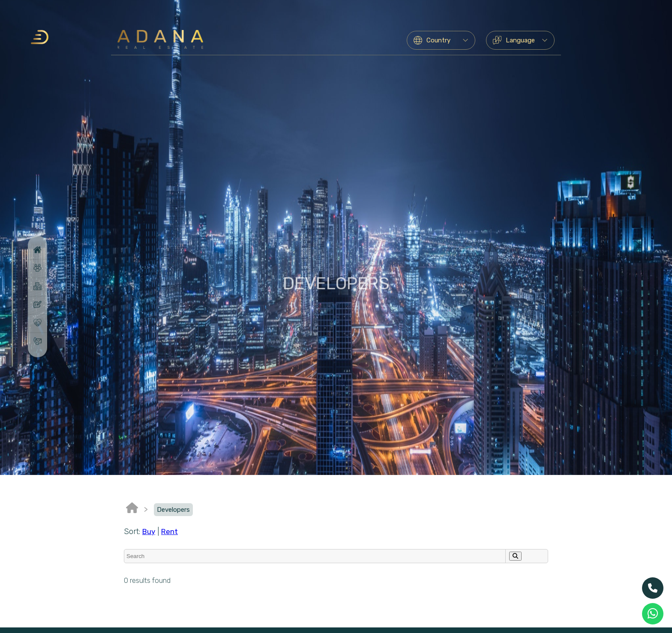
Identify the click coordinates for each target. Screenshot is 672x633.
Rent (169, 531)
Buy (149, 531)
